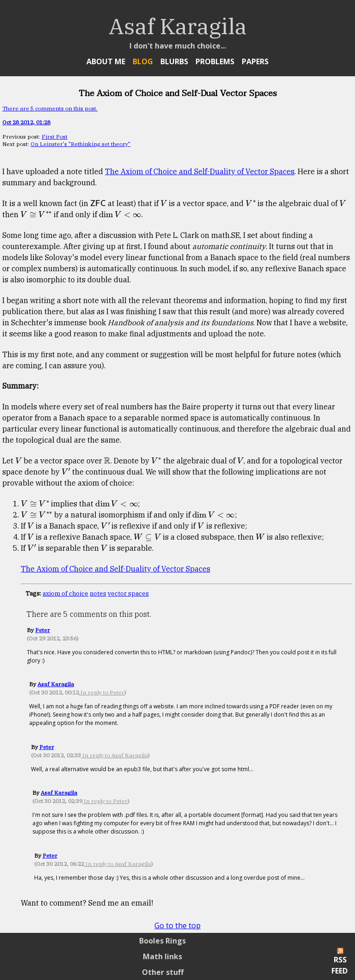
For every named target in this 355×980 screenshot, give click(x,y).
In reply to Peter (102, 692)
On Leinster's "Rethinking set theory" (80, 144)
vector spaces (128, 593)
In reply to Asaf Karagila (114, 755)
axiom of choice (65, 593)
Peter (43, 630)
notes (98, 593)
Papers (255, 61)
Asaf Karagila (56, 684)
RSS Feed (340, 962)
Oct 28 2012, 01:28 (26, 122)
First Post (55, 137)
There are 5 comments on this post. (50, 108)
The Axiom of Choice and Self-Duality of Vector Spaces (200, 171)
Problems (215, 61)
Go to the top (177, 925)
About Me (106, 61)
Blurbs (174, 61)
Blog (143, 61)
